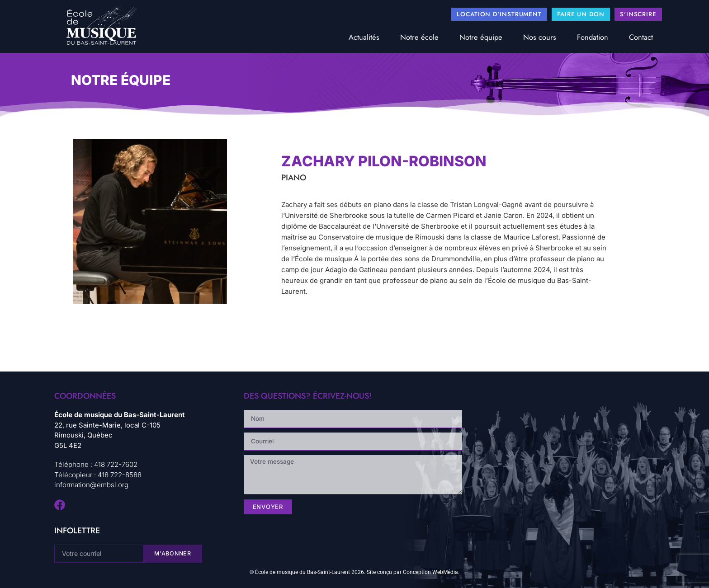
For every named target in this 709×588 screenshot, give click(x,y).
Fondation (593, 37)
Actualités (364, 37)
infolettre (77, 531)
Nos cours (540, 37)
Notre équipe (481, 37)
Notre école (419, 37)
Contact (641, 37)
